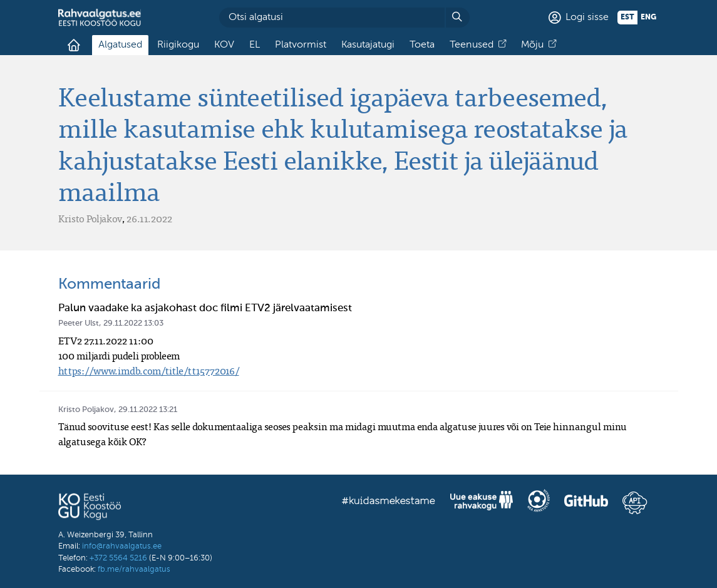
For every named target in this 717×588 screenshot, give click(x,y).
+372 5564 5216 (118, 558)
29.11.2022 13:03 (133, 323)
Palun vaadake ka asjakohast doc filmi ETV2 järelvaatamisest (205, 308)
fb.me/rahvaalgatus (134, 570)
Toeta (422, 45)
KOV (224, 45)
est (627, 18)
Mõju (532, 45)
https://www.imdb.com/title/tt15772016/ (149, 371)
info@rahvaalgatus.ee (122, 546)
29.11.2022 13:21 (148, 410)
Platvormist (301, 45)
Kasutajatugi (368, 45)
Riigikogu (178, 45)
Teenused (472, 45)
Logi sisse (587, 18)
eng (648, 18)
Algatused (120, 45)
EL (255, 45)
